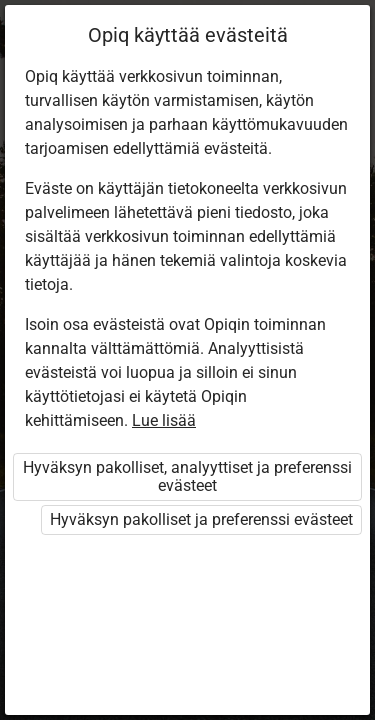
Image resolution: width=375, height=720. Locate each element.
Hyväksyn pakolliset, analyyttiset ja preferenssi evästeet (187, 476)
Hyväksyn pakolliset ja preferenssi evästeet (201, 519)
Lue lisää (164, 420)
